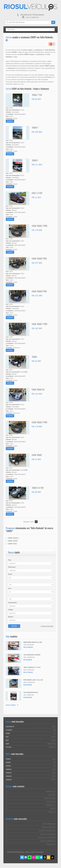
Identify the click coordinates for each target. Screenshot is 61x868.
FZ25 (54, 769)
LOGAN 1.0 (52, 812)
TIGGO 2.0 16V (38, 488)
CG (54, 766)
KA (54, 733)
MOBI (54, 740)
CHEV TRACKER (50, 798)
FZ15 (54, 776)
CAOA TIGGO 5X (38, 389)
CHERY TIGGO (13, 541)
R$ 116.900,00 (28, 647)
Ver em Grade (53, 44)
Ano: (10, 588)
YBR (54, 773)
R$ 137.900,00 (28, 672)
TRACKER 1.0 (51, 802)
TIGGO (34, 357)
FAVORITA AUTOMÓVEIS (47, 831)
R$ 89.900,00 (28, 697)
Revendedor (39, 15)
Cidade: (11, 610)
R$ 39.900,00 (28, 660)
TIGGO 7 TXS (37, 95)
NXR (54, 759)
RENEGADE (51, 744)
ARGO (53, 737)
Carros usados (11, 705)
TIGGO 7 (35, 127)
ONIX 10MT (52, 795)
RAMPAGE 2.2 (51, 792)
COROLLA (52, 747)
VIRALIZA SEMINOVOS (48, 841)
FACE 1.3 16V (37, 193)
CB (54, 762)
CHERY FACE (12, 544)
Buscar (14, 626)
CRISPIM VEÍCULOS (48, 827)
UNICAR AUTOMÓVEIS (48, 834)
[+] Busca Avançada (47, 626)
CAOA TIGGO (37, 455)
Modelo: (11, 617)
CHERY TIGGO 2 (13, 538)
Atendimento (26, 15)
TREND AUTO (51, 845)
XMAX (53, 780)
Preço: (10, 574)
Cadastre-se (35, 17)
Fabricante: (12, 567)
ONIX (54, 727)
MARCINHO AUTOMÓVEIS (47, 838)
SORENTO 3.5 (51, 805)
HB (54, 730)
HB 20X (53, 809)
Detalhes (10, 121)
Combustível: (13, 603)
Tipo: (10, 560)
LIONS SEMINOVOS (49, 824)
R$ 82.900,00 (28, 685)
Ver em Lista (50, 44)
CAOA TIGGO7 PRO (39, 258)
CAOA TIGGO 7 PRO (39, 226)
